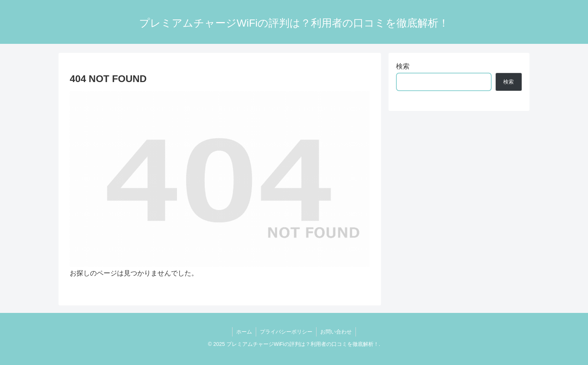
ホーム (244, 332)
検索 (403, 66)
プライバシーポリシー (286, 332)
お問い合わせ (336, 332)
